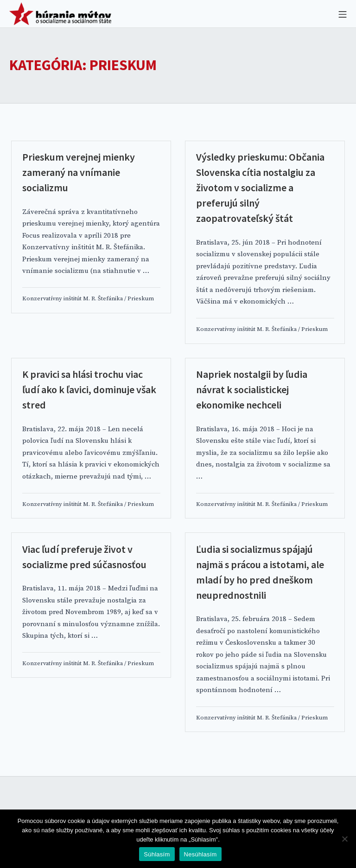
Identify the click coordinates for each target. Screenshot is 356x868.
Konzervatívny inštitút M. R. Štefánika (73, 298)
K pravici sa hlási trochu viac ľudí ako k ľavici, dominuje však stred (89, 389)
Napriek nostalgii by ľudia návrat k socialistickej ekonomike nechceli (252, 389)
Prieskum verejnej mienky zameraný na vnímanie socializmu (79, 172)
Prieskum (141, 298)
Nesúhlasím (200, 854)
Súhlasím (157, 854)
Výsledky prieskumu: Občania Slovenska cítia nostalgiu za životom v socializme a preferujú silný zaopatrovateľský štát (260, 188)
